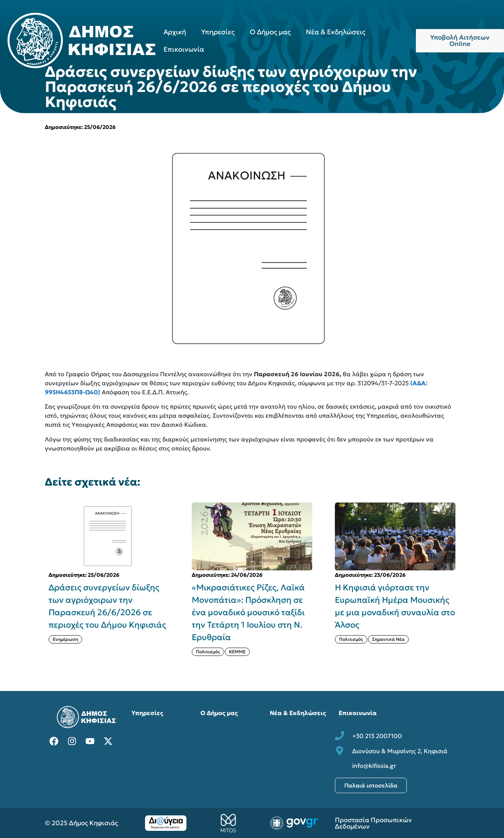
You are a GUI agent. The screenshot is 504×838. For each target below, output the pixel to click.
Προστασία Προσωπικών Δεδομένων (373, 823)
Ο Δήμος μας (270, 32)
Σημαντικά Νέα (388, 639)
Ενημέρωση (65, 639)
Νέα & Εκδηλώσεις (336, 32)
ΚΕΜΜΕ (237, 652)
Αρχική (175, 32)
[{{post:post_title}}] (109, 536)
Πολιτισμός (208, 652)
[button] (464, 585)
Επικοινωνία (184, 49)
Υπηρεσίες (218, 32)
